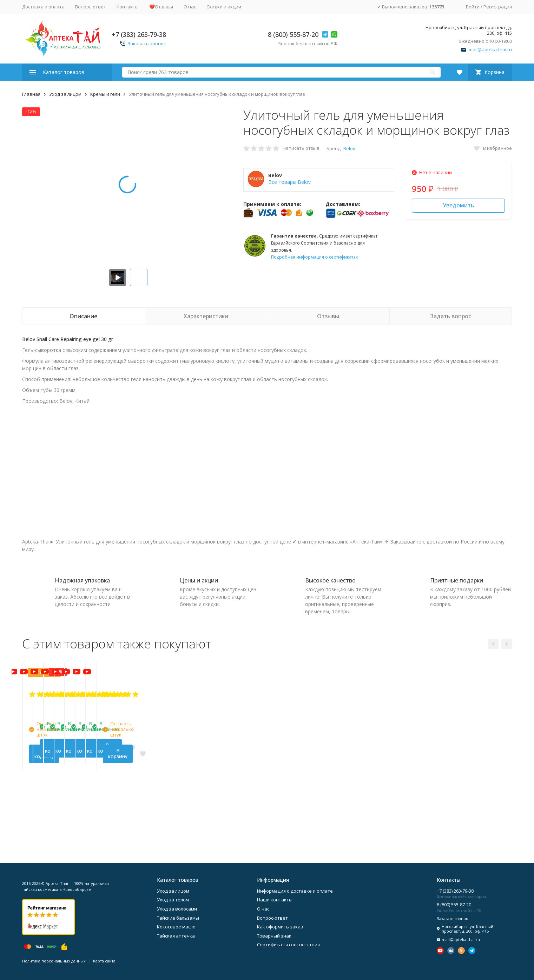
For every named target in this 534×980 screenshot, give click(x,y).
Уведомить (458, 205)
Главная (31, 94)
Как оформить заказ (280, 927)
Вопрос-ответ (91, 7)
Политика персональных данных (54, 961)
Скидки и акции (224, 7)
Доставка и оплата (43, 7)
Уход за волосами (177, 909)
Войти (473, 7)
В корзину (61, 828)
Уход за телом (173, 900)
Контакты (128, 7)
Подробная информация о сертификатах (314, 257)
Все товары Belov (289, 182)
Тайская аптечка (176, 936)
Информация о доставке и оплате (295, 891)
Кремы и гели (105, 94)
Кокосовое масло (176, 927)
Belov (349, 148)
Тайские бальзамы (178, 918)
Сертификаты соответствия (288, 945)
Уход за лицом (65, 94)
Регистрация (498, 7)
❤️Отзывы (161, 7)
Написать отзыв (301, 148)
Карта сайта (104, 961)
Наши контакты (275, 900)
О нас (190, 7)
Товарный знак (274, 936)
